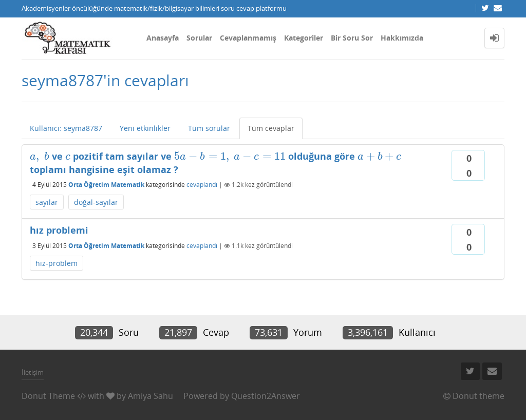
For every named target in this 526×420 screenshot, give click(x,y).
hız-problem (57, 263)
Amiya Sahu (151, 396)
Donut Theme (48, 396)
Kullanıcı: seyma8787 (66, 128)
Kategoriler (304, 38)
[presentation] (40, 156)
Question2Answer (266, 396)
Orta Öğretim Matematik (106, 185)
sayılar (47, 202)
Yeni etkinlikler (145, 128)
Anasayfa (163, 38)
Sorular (199, 38)
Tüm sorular (209, 128)
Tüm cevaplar (271, 128)
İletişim (33, 372)
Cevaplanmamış (248, 38)
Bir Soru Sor (352, 38)
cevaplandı (202, 185)
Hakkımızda (402, 38)
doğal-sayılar (96, 202)
